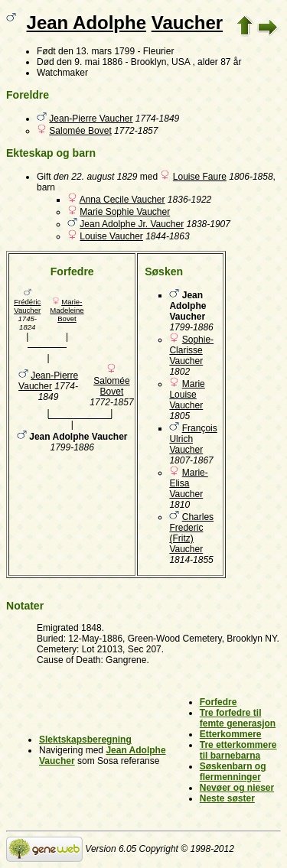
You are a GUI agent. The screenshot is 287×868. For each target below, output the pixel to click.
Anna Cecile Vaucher (122, 200)
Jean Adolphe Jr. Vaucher (132, 224)
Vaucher (187, 23)
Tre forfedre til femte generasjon (238, 718)
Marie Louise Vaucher (187, 395)
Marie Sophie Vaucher (125, 212)
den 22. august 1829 (95, 177)
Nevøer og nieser (237, 788)
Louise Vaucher (111, 236)
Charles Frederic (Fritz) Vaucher (191, 533)
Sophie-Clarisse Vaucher (191, 350)
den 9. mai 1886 (90, 62)
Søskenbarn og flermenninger (233, 772)
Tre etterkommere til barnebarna (238, 750)
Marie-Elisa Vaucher (188, 483)
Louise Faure (200, 177)
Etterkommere (231, 734)
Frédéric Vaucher (27, 306)
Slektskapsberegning (85, 740)
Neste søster (227, 798)
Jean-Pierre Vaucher (91, 119)
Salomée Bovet (80, 131)
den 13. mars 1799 (96, 51)
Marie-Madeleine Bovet (67, 310)
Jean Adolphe (86, 23)
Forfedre (219, 702)
